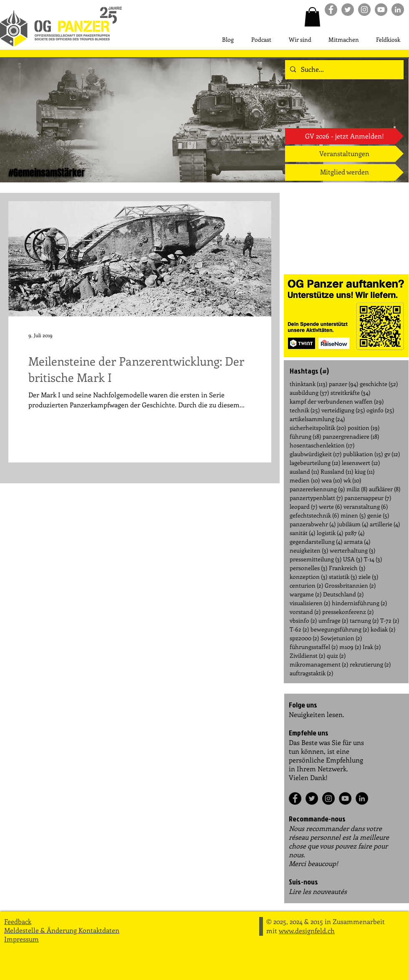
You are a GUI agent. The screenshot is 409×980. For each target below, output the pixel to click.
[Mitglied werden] (344, 172)
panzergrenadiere (351, 436)
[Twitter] (312, 798)
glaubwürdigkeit (316, 454)
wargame (305, 594)
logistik (330, 533)
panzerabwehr (313, 524)
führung (305, 436)
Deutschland (343, 594)
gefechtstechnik (314, 515)
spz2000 (304, 638)
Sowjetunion (341, 638)
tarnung (364, 620)
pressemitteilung (316, 559)
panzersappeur (368, 498)
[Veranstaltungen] (344, 154)
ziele (368, 577)
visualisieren (310, 603)
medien (305, 480)
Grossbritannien (350, 585)
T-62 (299, 629)
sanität (302, 533)
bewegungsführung (340, 629)
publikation (363, 454)
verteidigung (343, 410)
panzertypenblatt (316, 498)
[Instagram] (328, 798)
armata (357, 542)
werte (330, 506)
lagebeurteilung (315, 463)
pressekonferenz (348, 612)
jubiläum (353, 524)
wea (332, 480)
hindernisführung (359, 603)
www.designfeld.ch (307, 931)
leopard (303, 506)
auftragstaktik (311, 673)
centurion (306, 585)
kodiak (383, 629)
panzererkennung (317, 489)
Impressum (21, 939)
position (364, 428)
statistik (343, 577)
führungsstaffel (314, 647)
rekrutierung (370, 664)
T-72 (390, 620)
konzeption (308, 577)
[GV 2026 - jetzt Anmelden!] (344, 136)
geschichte (379, 384)
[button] (312, 17)
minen (353, 515)
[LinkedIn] (362, 798)
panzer (343, 384)
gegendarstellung (316, 542)
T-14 (373, 559)
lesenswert (361, 463)
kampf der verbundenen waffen (337, 401)
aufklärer (385, 489)
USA (353, 559)
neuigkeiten (309, 550)
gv (392, 454)
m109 (350, 647)
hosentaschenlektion (322, 445)
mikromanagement (319, 664)
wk (352, 480)
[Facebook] (295, 798)
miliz (357, 489)
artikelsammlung (317, 419)
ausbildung (309, 393)
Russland (337, 471)
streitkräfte (350, 393)
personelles (308, 568)
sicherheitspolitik (318, 428)
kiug (365, 471)
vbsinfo (303, 620)
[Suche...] (343, 70)
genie (378, 515)
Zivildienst (307, 655)
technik (305, 410)
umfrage (333, 620)
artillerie (385, 524)
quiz (336, 655)
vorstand (305, 612)
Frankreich (347, 568)
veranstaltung (366, 506)
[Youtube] (381, 10)
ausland (304, 471)
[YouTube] (345, 798)
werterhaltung (352, 550)
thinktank (308, 384)
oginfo (380, 410)
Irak (372, 647)
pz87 (355, 533)
